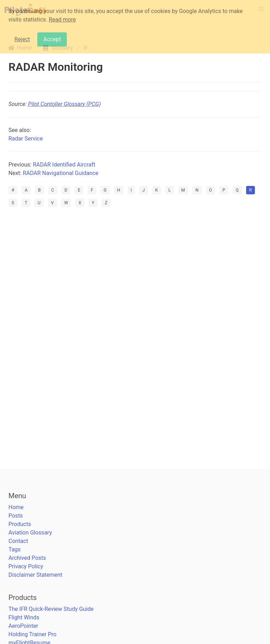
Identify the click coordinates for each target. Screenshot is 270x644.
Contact (18, 541)
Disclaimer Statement (35, 575)
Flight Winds (24, 617)
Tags (15, 549)
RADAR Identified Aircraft (64, 165)
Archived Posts (27, 558)
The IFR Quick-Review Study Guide (51, 609)
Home (16, 507)
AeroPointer (23, 626)
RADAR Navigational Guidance (61, 173)
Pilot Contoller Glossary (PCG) (65, 104)
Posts (16, 516)
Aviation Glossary (30, 533)
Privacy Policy (26, 566)
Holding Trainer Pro (33, 634)
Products (20, 524)
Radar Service (26, 139)
